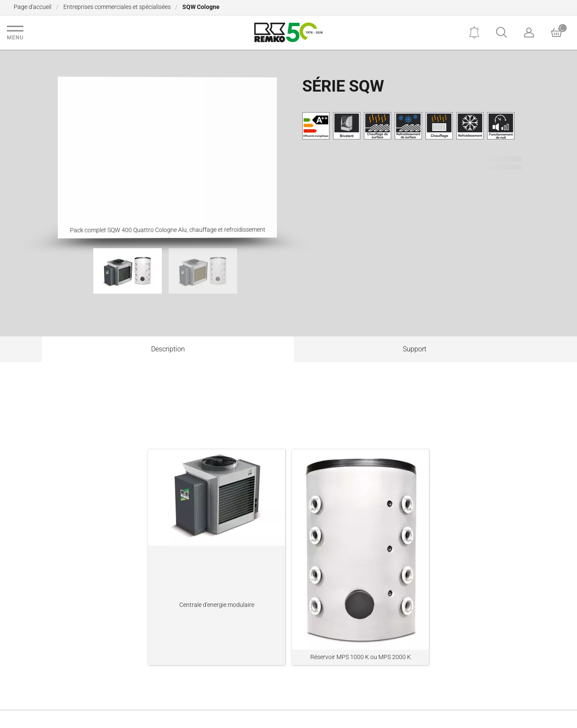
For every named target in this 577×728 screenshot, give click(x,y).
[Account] (529, 33)
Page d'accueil (33, 7)
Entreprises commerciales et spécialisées (117, 7)
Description (168, 349)
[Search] (502, 33)
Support (415, 349)
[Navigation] (15, 33)
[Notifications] (474, 33)
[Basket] (556, 33)
